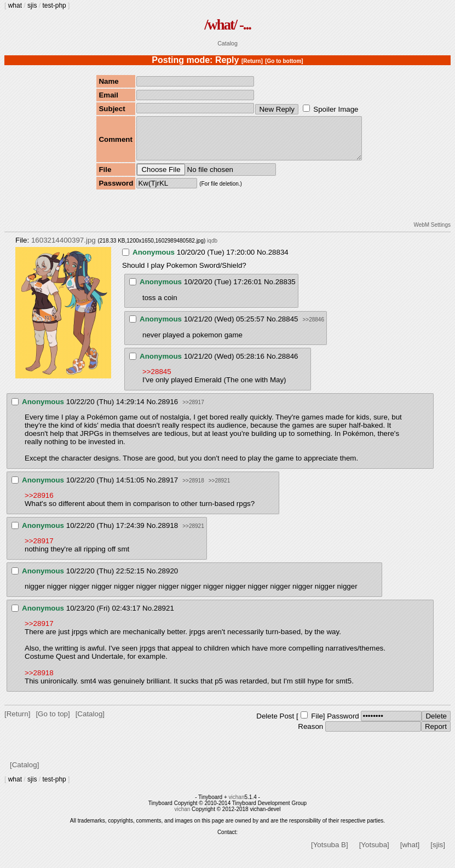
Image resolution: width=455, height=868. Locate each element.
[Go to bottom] (284, 61)
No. (263, 260)
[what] (410, 853)
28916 (168, 410)
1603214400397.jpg (64, 248)
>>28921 (220, 489)
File (317, 724)
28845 (288, 327)
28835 (286, 290)
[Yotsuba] (374, 853)
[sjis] (438, 853)
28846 (288, 364)
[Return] (252, 61)
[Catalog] (90, 722)
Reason (310, 735)
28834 (278, 260)
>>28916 (39, 504)
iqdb (212, 249)
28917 (168, 488)
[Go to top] (53, 722)
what (15, 5)
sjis (32, 5)
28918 (168, 534)
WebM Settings (432, 233)
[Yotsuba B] (330, 853)
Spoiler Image (336, 109)
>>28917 (193, 410)
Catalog (228, 43)
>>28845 (157, 380)
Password (343, 724)
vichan (237, 805)
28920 (168, 579)
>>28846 (313, 328)
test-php (54, 5)
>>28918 (193, 489)
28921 (164, 616)
